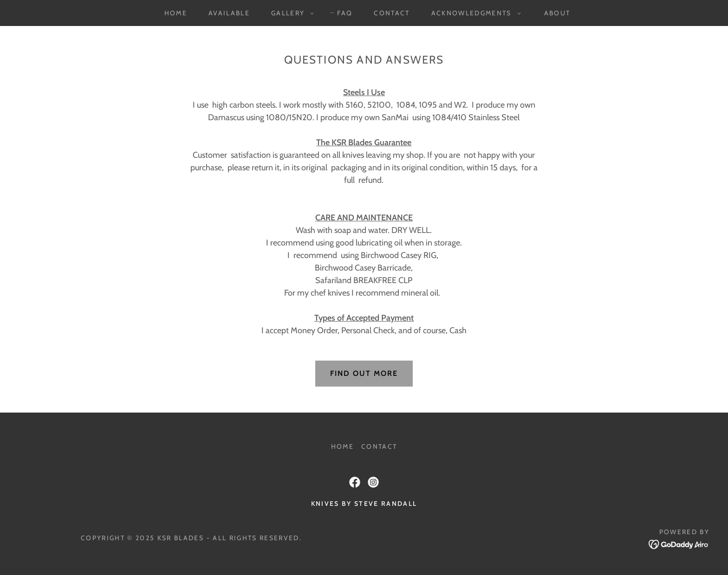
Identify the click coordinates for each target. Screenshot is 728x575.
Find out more (364, 373)
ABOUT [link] (557, 13)
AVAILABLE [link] (229, 13)
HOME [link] (176, 13)
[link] (355, 482)
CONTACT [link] (392, 13)
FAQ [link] (345, 13)
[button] (290, 13)
